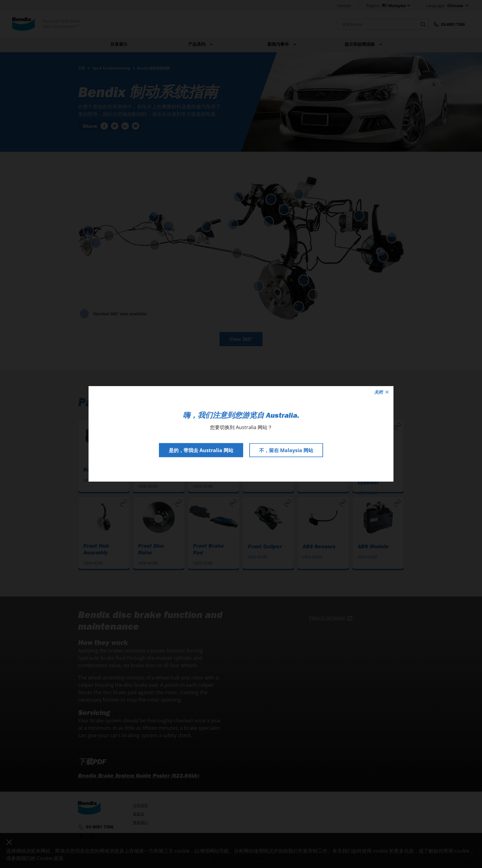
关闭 (381, 392)
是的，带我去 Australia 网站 (201, 450)
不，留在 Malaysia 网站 (286, 450)
